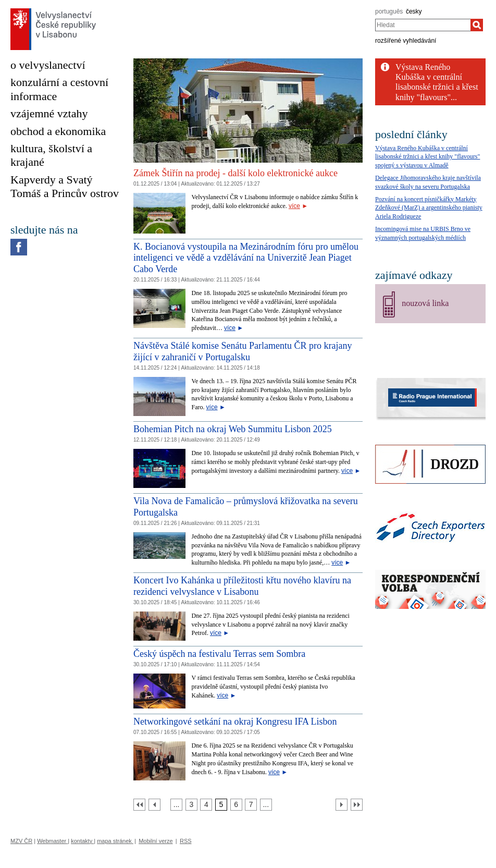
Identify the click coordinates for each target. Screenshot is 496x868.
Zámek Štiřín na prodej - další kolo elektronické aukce (235, 173)
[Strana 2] (176, 805)
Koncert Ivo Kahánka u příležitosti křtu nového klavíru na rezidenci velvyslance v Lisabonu (242, 586)
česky (414, 11)
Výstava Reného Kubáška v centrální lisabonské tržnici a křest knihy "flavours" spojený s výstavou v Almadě (427, 157)
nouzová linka (425, 303)
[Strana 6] (236, 805)
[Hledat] (477, 25)
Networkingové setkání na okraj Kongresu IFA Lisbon (235, 722)
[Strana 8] (266, 805)
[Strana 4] (206, 805)
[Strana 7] (251, 805)
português (389, 11)
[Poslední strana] (357, 805)
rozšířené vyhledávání (406, 41)
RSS (186, 841)
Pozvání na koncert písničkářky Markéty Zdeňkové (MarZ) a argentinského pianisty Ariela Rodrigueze (429, 208)
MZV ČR (21, 841)
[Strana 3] (191, 805)
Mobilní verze (156, 841)
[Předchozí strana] (154, 805)
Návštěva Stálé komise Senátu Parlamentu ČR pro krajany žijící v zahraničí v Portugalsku (243, 351)
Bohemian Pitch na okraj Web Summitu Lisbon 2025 (233, 429)
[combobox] (423, 25)
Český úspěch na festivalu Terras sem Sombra (219, 654)
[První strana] (139, 805)
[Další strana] (342, 805)
